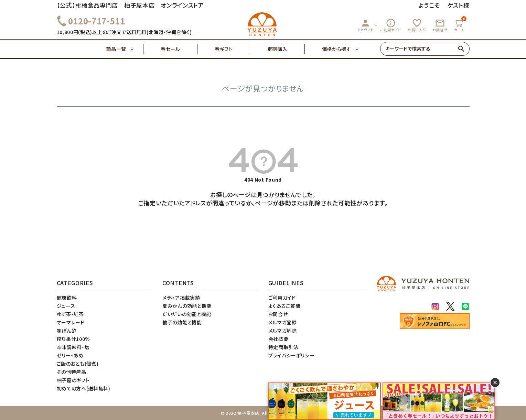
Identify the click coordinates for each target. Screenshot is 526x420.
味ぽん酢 (67, 331)
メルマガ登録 (283, 322)
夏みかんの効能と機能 (187, 306)
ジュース (66, 306)
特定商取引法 (283, 347)
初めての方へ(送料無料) (84, 388)
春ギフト (232, 49)
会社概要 (278, 339)
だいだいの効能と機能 (187, 314)
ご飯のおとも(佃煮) (78, 364)
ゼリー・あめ (70, 355)
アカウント (365, 25)
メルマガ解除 (283, 331)
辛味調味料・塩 (73, 347)
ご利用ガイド (391, 25)
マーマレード (71, 322)
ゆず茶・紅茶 (70, 314)
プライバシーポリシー (292, 355)
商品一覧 (125, 49)
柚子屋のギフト (73, 380)
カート (460, 24)
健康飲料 (67, 298)
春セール (179, 49)
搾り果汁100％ (74, 339)
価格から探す (337, 49)
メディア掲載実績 (181, 298)
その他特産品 (72, 372)
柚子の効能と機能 (182, 322)
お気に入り (417, 25)
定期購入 (286, 49)
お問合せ (440, 25)
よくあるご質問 (285, 306)
